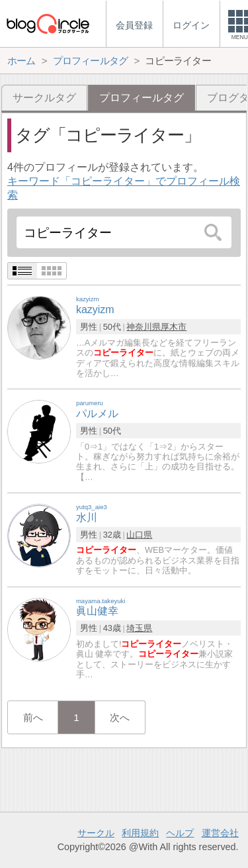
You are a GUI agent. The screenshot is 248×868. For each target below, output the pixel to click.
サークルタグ (44, 98)
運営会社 (220, 833)
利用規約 (140, 833)
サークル (96, 833)
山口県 (139, 535)
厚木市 (174, 327)
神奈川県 (144, 327)
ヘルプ (180, 833)
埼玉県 (139, 628)
